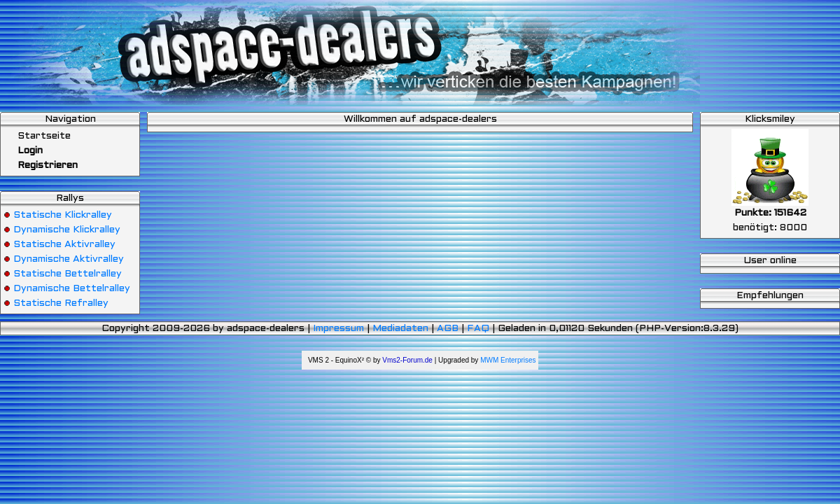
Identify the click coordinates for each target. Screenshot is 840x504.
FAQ (478, 329)
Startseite (37, 136)
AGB (448, 329)
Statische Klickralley (63, 215)
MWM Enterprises (508, 360)
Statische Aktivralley (64, 245)
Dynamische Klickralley (67, 230)
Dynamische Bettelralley (72, 289)
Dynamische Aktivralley (69, 259)
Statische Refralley (61, 303)
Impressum (338, 329)
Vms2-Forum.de (407, 360)
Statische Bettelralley (68, 274)
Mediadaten (400, 329)
